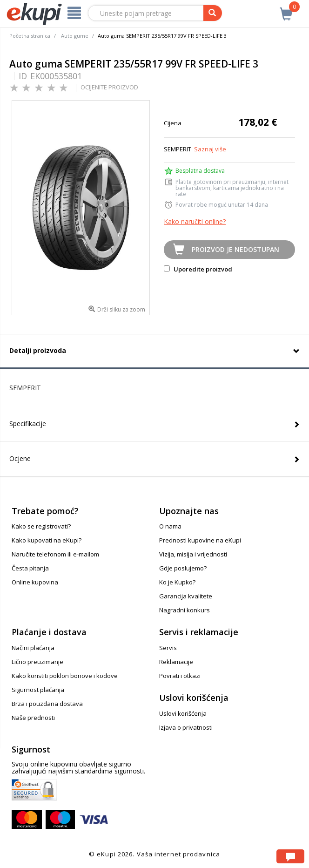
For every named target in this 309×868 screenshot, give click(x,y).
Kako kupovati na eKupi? (47, 540)
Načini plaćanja (33, 648)
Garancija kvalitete (186, 596)
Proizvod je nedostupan (235, 249)
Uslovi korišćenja (183, 713)
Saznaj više (210, 149)
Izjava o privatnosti (186, 727)
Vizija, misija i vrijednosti (193, 554)
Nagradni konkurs (185, 610)
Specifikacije (28, 424)
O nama (170, 526)
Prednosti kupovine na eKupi (200, 540)
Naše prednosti (33, 718)
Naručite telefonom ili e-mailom (55, 554)
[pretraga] (213, 13)
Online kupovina (35, 582)
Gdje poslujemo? (183, 568)
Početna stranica (30, 36)
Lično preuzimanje (37, 662)
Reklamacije (176, 662)
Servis (168, 648)
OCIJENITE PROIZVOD (109, 87)
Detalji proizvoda (38, 350)
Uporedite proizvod (198, 269)
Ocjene (20, 458)
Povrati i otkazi (180, 676)
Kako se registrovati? (41, 526)
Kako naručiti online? (195, 221)
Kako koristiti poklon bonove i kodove (65, 676)
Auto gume (75, 36)
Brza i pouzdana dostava (47, 704)
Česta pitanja (30, 568)
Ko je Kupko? (177, 582)
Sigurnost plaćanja (38, 690)
